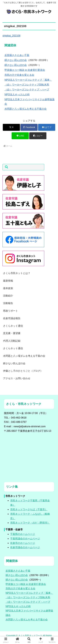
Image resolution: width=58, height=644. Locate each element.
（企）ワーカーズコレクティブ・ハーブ (27, 90)
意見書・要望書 (12, 333)
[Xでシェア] (11, 127)
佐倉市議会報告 (12, 318)
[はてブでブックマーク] (47, 127)
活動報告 (8, 303)
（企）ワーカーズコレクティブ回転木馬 (27, 85)
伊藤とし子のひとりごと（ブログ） (23, 371)
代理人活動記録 (12, 341)
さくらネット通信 (13, 326)
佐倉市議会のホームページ (25, 547)
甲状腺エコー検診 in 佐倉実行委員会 (25, 70)
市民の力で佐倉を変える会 (19, 75)
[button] (38, 136)
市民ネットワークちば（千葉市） (29, 509)
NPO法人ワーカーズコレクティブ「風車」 (28, 80)
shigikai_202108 (11, 36)
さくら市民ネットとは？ (17, 273)
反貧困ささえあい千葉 (17, 55)
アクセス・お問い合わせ (17, 378)
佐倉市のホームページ (23, 543)
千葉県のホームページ (23, 534)
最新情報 (8, 281)
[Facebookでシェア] (29, 127)
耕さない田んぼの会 (16, 60)
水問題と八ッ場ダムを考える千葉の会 (26, 109)
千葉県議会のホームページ (25, 539)
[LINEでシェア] (20, 136)
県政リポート (11, 311)
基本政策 (8, 288)
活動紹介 (8, 296)
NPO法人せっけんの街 (17, 94)
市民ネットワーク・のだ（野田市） (30, 523)
